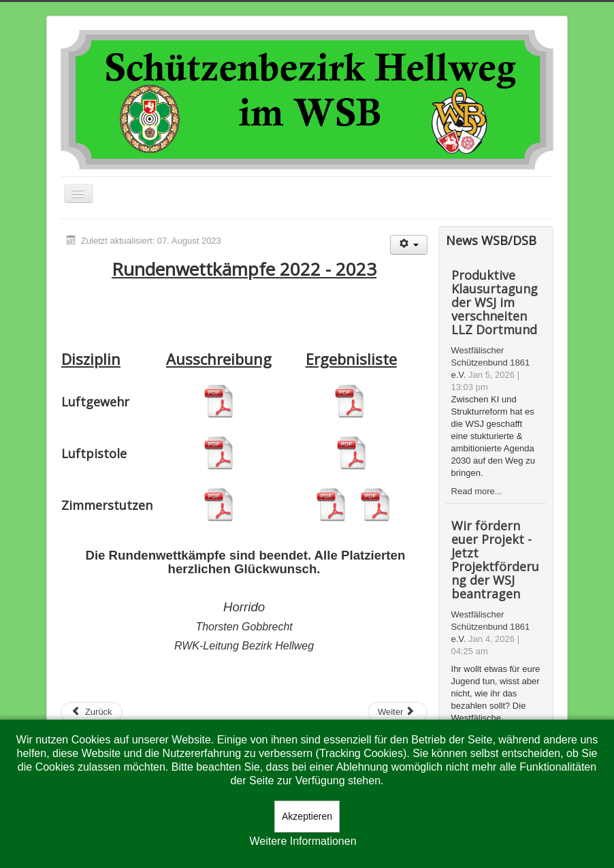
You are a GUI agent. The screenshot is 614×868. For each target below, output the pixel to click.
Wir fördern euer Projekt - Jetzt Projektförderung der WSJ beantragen (495, 560)
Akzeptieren (307, 816)
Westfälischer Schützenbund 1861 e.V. (491, 363)
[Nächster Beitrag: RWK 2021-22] (398, 712)
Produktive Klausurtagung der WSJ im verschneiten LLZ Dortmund (495, 302)
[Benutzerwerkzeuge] (409, 245)
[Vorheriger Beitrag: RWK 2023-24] (92, 712)
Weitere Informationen (303, 841)
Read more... (477, 491)
